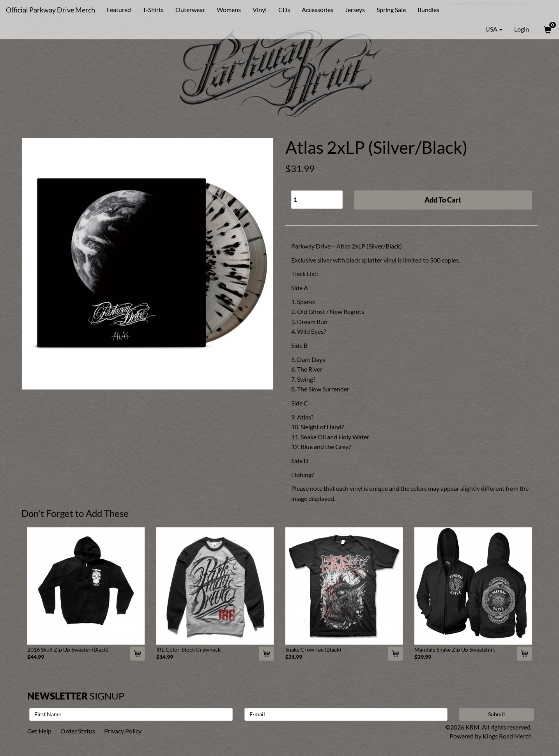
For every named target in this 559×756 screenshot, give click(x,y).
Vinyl (260, 10)
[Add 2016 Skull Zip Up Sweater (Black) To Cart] (137, 654)
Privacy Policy (123, 731)
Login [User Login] (522, 29)
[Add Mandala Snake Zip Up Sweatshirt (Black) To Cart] (524, 654)
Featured (119, 10)
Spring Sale (391, 10)
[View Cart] (547, 29)
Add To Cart (443, 200)
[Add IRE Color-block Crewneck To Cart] (266, 654)
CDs (284, 10)
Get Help (39, 731)
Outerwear (190, 10)
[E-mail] (346, 714)
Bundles (428, 10)
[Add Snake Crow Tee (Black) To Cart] (395, 654)
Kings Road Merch (507, 736)
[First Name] (131, 714)
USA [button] (488, 29)
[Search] (490, 10)
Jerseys (355, 10)
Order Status (78, 731)
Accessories (318, 10)
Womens (229, 10)
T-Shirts (153, 10)
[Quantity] (317, 200)
